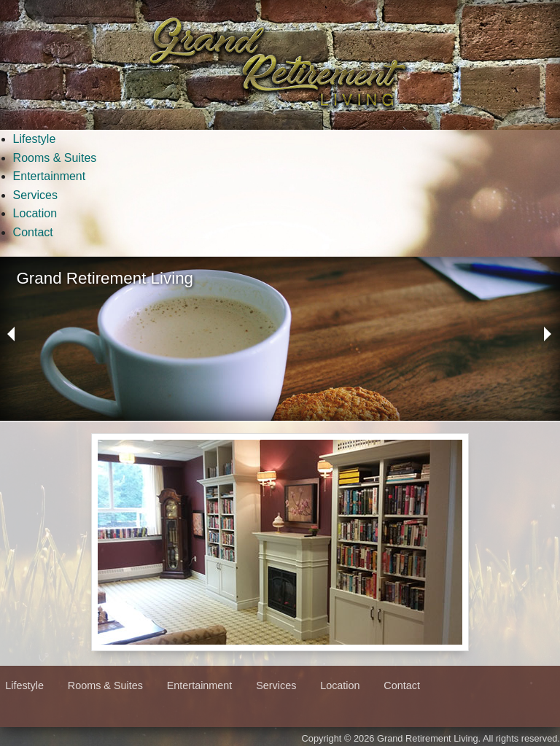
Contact (33, 232)
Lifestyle (35, 139)
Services (35, 195)
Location (35, 213)
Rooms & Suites (55, 158)
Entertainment (50, 176)
